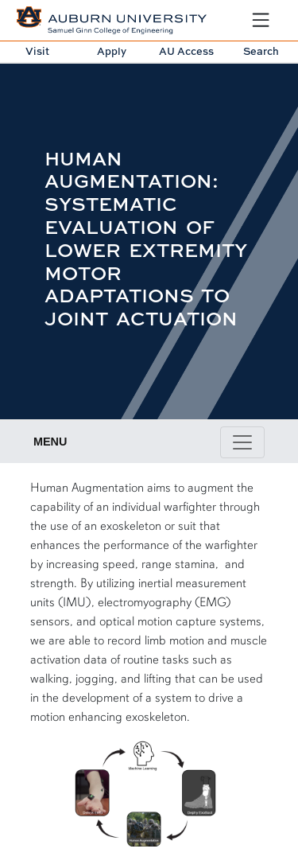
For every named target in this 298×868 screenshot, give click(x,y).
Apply (112, 51)
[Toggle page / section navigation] (242, 442)
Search (261, 51)
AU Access (186, 51)
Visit (37, 51)
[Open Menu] (261, 20)
